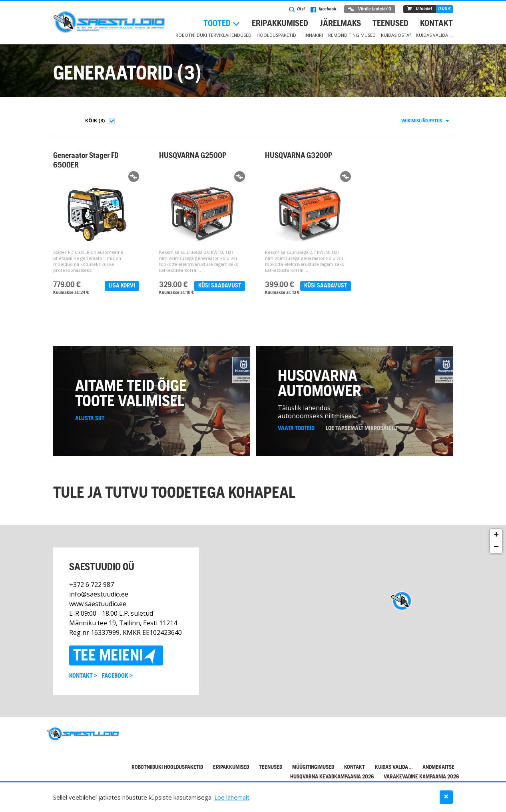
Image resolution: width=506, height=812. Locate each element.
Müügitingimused (313, 775)
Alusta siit (90, 426)
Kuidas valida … (434, 35)
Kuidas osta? (396, 35)
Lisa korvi (121, 286)
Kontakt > (83, 684)
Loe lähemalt (232, 797)
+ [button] (496, 543)
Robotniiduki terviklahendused (213, 35)
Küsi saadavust (218, 286)
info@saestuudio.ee (99, 602)
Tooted (217, 24)
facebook (323, 10)
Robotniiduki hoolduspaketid (167, 775)
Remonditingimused (352, 35)
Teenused (390, 24)
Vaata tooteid (296, 436)
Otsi (297, 10)
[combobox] (425, 121)
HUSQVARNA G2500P (192, 156)
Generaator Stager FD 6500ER (86, 161)
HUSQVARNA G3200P (297, 156)
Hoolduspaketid (276, 35)
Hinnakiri (312, 35)
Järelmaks (340, 24)
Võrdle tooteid (370, 9)
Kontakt (436, 24)
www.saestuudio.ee (98, 611)
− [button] (496, 555)
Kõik (91, 121)
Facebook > (117, 684)
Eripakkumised (280, 24)
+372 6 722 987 (92, 592)
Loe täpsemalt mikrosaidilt (362, 436)
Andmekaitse (438, 775)
